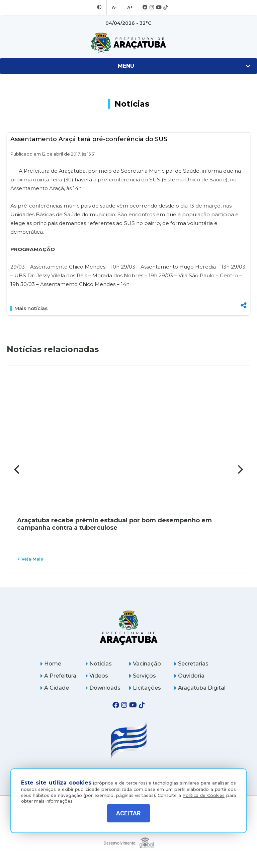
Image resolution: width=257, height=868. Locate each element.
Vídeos (97, 676)
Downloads (103, 688)
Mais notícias (29, 308)
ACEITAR (128, 813)
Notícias (98, 664)
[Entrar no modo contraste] (100, 7)
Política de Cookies (204, 790)
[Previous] (17, 469)
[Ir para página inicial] (128, 43)
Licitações (145, 688)
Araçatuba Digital (200, 688)
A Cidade (54, 688)
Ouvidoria (189, 676)
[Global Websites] (129, 841)
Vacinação (145, 664)
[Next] (240, 469)
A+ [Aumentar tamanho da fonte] (130, 7)
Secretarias (191, 664)
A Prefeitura (58, 676)
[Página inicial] (129, 627)
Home (51, 664)
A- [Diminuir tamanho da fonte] (115, 7)
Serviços (142, 676)
